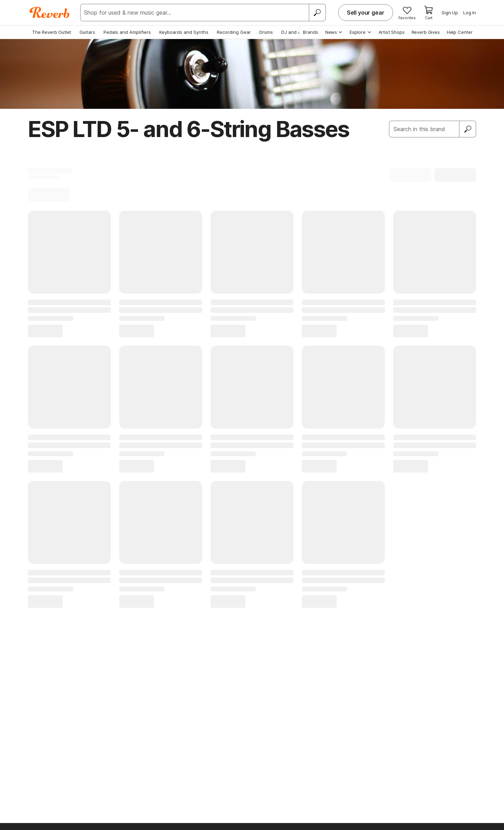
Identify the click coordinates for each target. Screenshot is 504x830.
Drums (266, 32)
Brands (311, 32)
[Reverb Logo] (50, 13)
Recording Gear (234, 32)
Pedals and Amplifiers (127, 32)
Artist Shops (392, 32)
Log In (470, 13)
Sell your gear (366, 13)
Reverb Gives (426, 32)
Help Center (460, 32)
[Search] (317, 13)
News (334, 32)
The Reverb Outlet (52, 32)
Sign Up (450, 13)
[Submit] (468, 129)
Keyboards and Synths (184, 32)
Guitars (87, 32)
